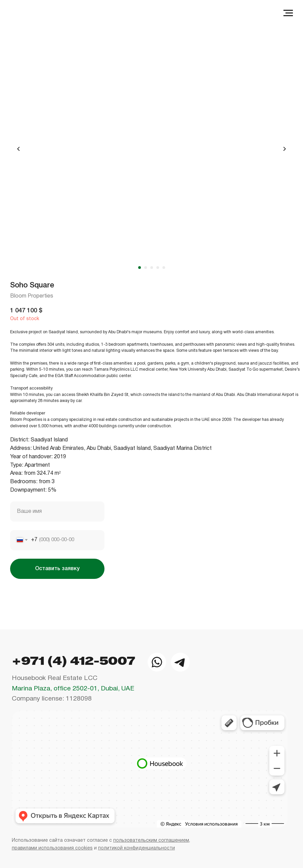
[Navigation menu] (288, 13)
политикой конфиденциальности (137, 848)
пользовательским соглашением (151, 841)
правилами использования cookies (52, 848)
